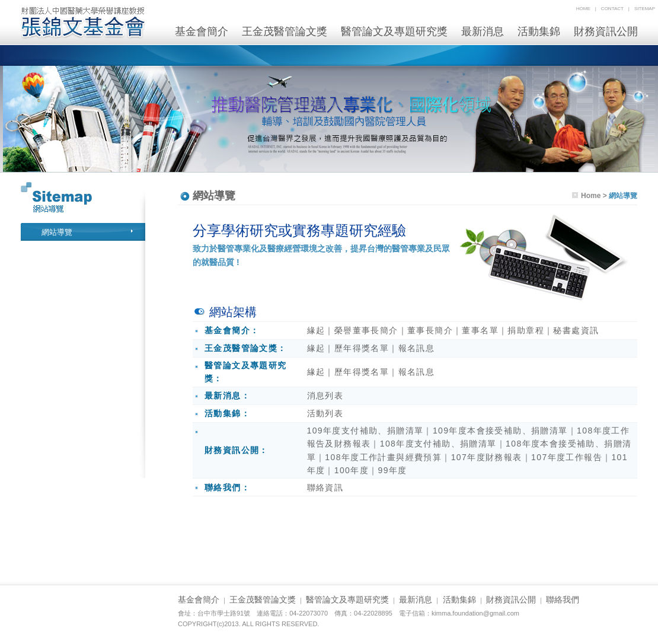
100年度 (352, 470)
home (583, 9)
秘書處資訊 (576, 330)
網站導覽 (57, 232)
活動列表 (325, 413)
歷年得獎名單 (362, 348)
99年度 (392, 470)
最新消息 (483, 31)
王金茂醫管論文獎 (285, 31)
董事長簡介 (430, 330)
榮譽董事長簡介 (366, 330)
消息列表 (325, 396)
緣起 (316, 330)
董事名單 (480, 330)
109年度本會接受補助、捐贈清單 (500, 431)
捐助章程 (526, 330)
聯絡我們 (563, 600)
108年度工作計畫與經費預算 (383, 457)
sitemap (645, 9)
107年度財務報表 (487, 457)
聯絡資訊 (325, 487)
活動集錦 (539, 31)
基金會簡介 (202, 31)
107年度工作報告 (567, 457)
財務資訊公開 (606, 31)
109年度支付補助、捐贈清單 (365, 431)
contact (612, 9)
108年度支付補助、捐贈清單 (438, 444)
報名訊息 (417, 348)
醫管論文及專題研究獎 (394, 31)
